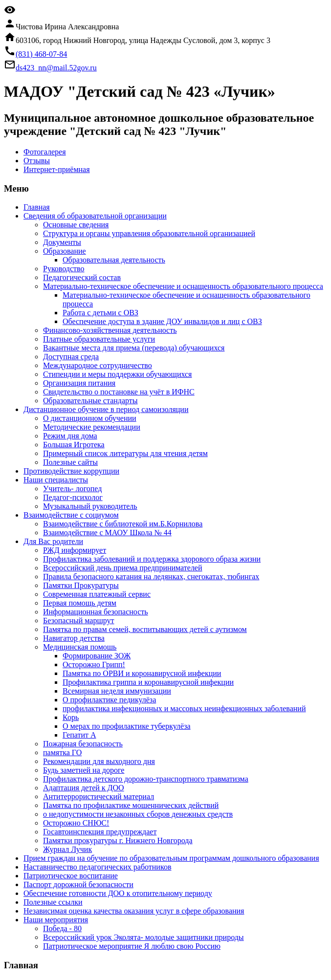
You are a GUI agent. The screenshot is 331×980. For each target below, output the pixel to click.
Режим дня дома (70, 436)
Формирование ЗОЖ (97, 656)
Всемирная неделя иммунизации (117, 691)
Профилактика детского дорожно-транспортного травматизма (146, 779)
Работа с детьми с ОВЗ (100, 313)
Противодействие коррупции (71, 471)
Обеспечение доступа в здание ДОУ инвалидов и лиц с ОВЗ (162, 321)
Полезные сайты (70, 462)
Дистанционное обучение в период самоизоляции (106, 409)
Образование (65, 251)
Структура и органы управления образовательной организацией (149, 233)
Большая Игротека (74, 445)
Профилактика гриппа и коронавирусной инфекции (148, 682)
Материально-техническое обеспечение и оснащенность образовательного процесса (183, 286)
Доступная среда (71, 357)
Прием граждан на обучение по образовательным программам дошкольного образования (171, 858)
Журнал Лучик (67, 849)
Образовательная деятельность (114, 260)
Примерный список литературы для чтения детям (125, 453)
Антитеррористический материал (99, 796)
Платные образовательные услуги (99, 339)
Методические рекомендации (92, 427)
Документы (62, 242)
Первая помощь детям (80, 603)
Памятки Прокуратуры (81, 585)
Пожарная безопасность (83, 744)
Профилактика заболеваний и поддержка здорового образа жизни (152, 559)
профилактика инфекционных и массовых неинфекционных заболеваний (184, 708)
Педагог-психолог (73, 497)
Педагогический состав (82, 277)
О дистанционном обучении (90, 418)
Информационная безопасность (96, 612)
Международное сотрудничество (98, 365)
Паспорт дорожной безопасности (78, 884)
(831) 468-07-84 (41, 54)
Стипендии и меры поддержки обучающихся (117, 374)
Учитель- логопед (72, 489)
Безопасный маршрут (79, 621)
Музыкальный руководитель (90, 506)
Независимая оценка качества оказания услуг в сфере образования (134, 911)
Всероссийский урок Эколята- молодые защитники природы (143, 937)
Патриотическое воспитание (71, 876)
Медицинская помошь (80, 647)
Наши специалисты (56, 480)
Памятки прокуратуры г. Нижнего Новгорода (118, 840)
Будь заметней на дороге (84, 770)
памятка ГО (62, 752)
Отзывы (37, 161)
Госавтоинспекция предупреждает (100, 832)
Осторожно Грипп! (94, 664)
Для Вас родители (53, 541)
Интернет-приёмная (57, 169)
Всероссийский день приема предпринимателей (123, 568)
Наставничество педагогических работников (97, 867)
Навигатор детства (74, 638)
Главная (37, 207)
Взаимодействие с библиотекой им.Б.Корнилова (123, 524)
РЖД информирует (75, 550)
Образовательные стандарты (90, 401)
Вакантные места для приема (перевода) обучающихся (134, 348)
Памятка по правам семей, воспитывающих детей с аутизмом (145, 629)
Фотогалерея (45, 152)
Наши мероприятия (56, 920)
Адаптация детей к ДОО (84, 788)
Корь (71, 717)
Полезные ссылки (53, 902)
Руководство (64, 269)
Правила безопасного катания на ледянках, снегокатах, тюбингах (151, 577)
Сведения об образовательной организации (95, 216)
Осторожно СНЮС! (76, 823)
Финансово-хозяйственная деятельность (110, 330)
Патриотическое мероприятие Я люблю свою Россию (132, 946)
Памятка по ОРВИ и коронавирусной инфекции (142, 673)
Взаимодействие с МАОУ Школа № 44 (107, 533)
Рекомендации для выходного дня (99, 761)
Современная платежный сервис (97, 594)
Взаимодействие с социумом (71, 515)
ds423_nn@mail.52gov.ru (56, 68)
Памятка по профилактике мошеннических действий (131, 805)
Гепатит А (79, 735)
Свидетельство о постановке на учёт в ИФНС (119, 392)
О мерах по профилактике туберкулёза (127, 726)
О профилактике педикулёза (109, 700)
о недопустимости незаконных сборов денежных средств (138, 814)
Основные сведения (76, 225)
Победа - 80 (62, 928)
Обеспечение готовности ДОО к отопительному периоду (118, 893)
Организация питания (79, 383)
